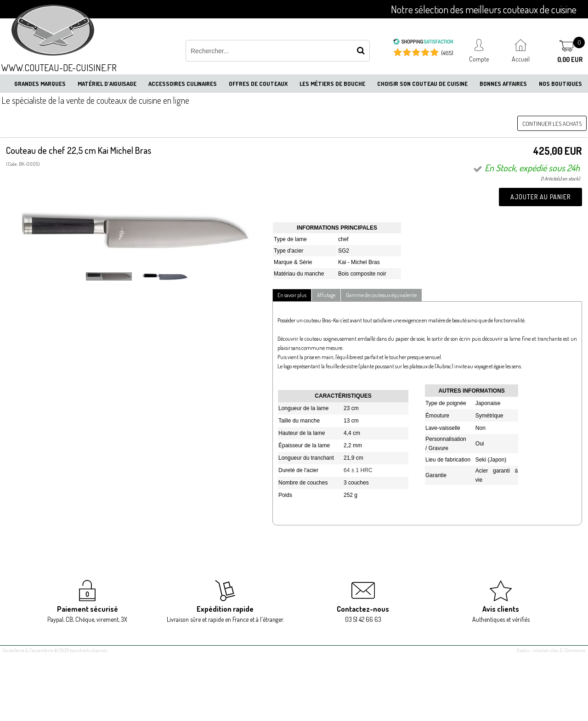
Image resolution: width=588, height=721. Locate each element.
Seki (481, 460)
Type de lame (290, 239)
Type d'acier (288, 251)
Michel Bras (365, 262)
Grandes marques (40, 84)
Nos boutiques (560, 84)
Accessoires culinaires (183, 84)
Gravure (438, 448)
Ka (342, 262)
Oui (480, 444)
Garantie (436, 475)
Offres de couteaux (258, 84)
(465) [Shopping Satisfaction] (447, 53)
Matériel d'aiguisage (107, 84)
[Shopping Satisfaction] (423, 43)
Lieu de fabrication (448, 460)
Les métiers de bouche (332, 84)
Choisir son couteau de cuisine (422, 84)
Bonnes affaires (503, 84)
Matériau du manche (299, 274)
